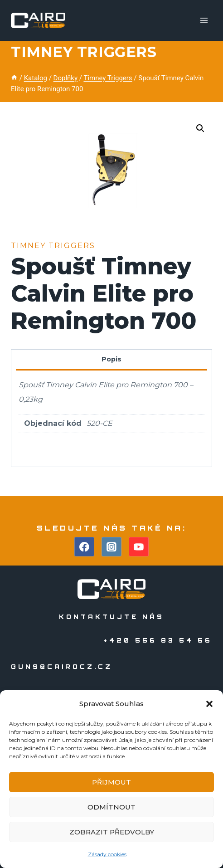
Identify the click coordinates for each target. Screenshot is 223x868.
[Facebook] (84, 547)
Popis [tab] (111, 359)
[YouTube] (139, 547)
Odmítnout (111, 807)
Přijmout (111, 782)
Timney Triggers (84, 52)
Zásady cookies (107, 854)
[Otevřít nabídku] (204, 20)
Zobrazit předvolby (112, 832)
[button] (209, 704)
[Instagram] (111, 547)
